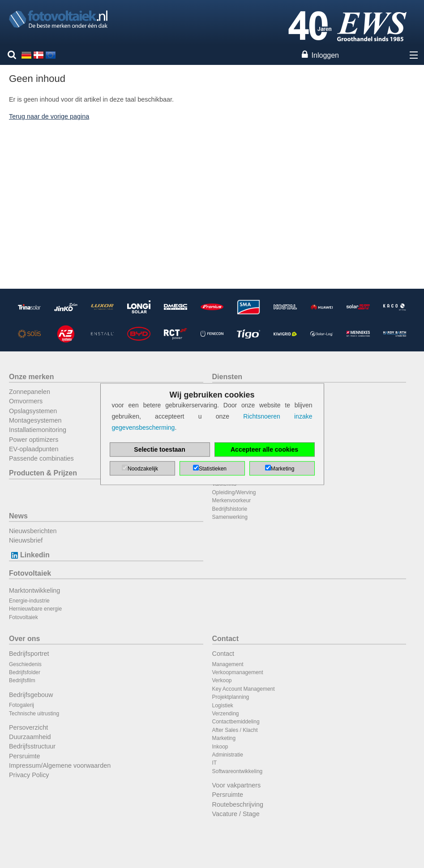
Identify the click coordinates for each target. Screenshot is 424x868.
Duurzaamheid (30, 737)
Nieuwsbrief (26, 540)
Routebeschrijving (238, 804)
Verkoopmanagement (238, 672)
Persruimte (25, 756)
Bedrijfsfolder (25, 672)
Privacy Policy (29, 775)
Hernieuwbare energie (35, 609)
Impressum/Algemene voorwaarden (60, 765)
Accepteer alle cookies (264, 449)
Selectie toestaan (159, 449)
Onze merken (31, 377)
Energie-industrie (29, 601)
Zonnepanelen (30, 392)
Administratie (228, 755)
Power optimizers (34, 440)
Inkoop (220, 747)
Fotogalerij (21, 705)
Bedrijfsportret (29, 654)
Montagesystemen (35, 420)
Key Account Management (244, 689)
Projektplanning (231, 697)
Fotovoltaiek (30, 573)
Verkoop (222, 680)
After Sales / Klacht (235, 730)
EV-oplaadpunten (34, 449)
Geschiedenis (25, 664)
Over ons (24, 639)
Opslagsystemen (33, 411)
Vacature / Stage (236, 814)
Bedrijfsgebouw (31, 695)
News (18, 516)
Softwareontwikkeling (238, 771)
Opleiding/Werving (234, 492)
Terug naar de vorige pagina (49, 116)
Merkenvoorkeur (232, 500)
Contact (226, 639)
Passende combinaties (41, 458)
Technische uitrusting (34, 714)
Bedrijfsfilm (22, 680)
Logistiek (223, 706)
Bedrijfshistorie (230, 509)
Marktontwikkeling (34, 590)
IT (215, 763)
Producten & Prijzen (43, 473)
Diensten (227, 377)
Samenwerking (230, 517)
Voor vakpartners (237, 785)
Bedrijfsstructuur (32, 746)
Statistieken (213, 469)
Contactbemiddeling (236, 722)
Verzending (226, 714)
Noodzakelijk (143, 469)
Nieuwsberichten (33, 531)
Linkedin (29, 555)
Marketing (224, 738)
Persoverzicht (28, 727)
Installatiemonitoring (38, 430)
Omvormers (26, 401)
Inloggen (325, 55)
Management (228, 664)
